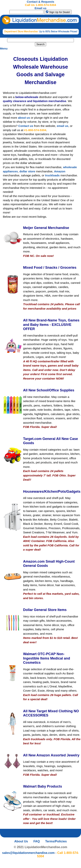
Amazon (60, 171)
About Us (21, 841)
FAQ (37, 841)
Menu (4, 48)
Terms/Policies (56, 841)
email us (63, 126)
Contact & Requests (40, 2)
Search (40, 44)
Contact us (26, 126)
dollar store (27, 171)
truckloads (52, 175)
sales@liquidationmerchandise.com (28, 853)
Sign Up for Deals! (58, 12)
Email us (41, 8)
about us (24, 118)
